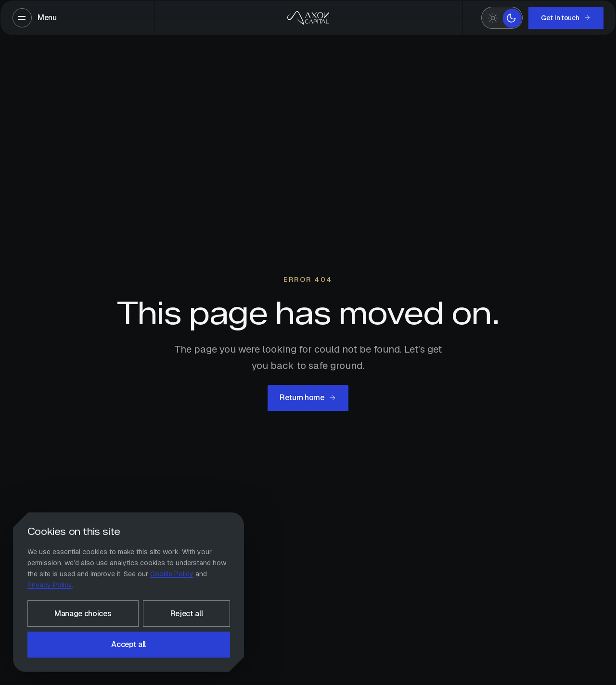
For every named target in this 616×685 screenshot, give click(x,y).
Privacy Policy (50, 585)
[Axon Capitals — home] (308, 18)
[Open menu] (35, 18)
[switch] (502, 18)
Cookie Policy (172, 574)
